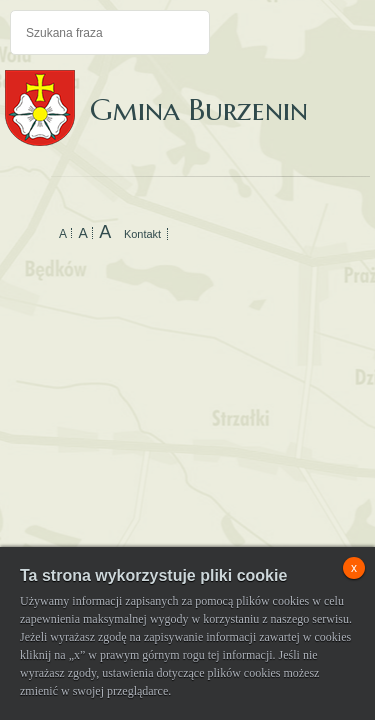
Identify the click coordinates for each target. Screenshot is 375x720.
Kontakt (142, 234)
